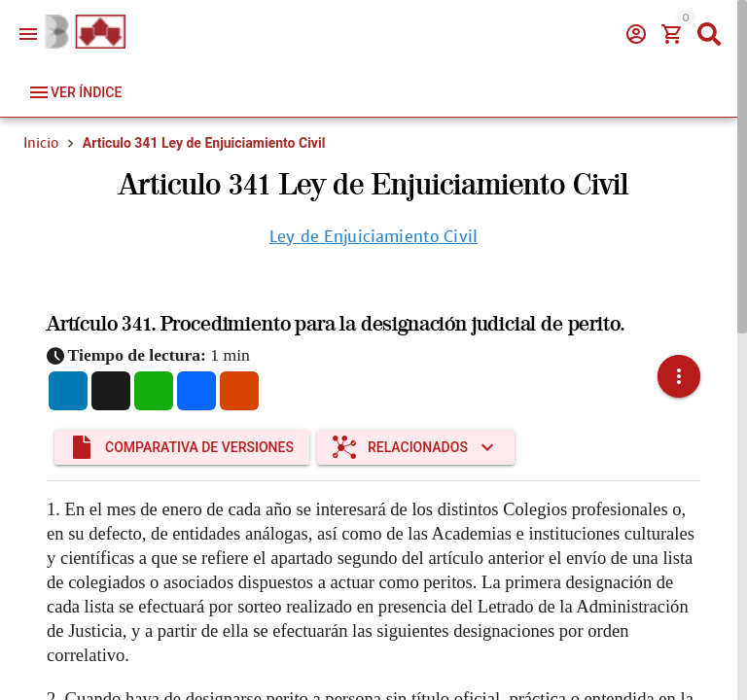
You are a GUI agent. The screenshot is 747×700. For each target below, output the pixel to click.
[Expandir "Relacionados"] (416, 423)
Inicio (41, 143)
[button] (679, 365)
